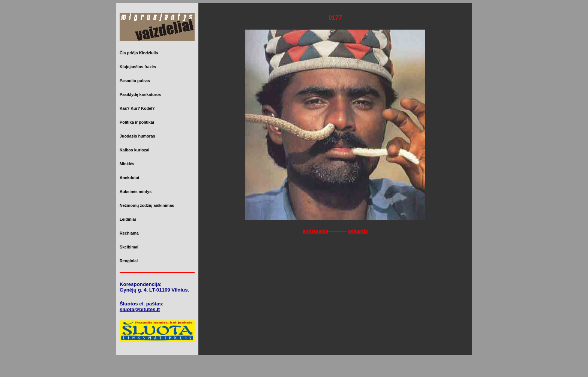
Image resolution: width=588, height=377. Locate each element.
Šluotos (129, 304)
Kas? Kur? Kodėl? (137, 108)
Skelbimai (129, 247)
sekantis (358, 231)
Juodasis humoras (137, 136)
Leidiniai (128, 219)
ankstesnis (316, 231)
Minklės (127, 164)
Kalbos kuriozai (134, 150)
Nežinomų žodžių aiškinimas (147, 205)
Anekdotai (129, 178)
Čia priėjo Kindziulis (139, 53)
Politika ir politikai (137, 122)
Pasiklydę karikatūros (140, 94)
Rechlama (129, 233)
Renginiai (129, 261)
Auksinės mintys (136, 191)
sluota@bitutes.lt (140, 309)
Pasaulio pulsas (135, 81)
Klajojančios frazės (138, 67)
